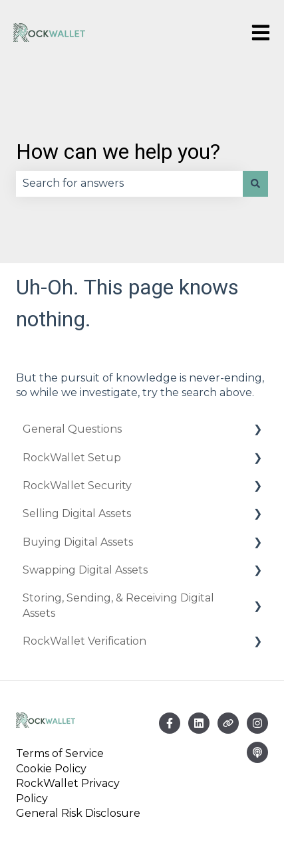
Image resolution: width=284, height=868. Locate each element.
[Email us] (199, 723)
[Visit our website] (228, 723)
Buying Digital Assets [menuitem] (78, 542)
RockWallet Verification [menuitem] (84, 641)
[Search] (255, 183)
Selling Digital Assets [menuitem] (77, 513)
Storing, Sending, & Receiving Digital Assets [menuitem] (118, 605)
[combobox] (129, 183)
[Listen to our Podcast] (257, 752)
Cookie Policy (51, 769)
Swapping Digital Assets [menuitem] (85, 570)
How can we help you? (118, 152)
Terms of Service (63, 753)
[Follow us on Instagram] (257, 723)
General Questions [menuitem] (72, 429)
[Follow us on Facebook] (170, 723)
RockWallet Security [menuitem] (77, 486)
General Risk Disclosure (78, 813)
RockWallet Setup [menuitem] (72, 458)
